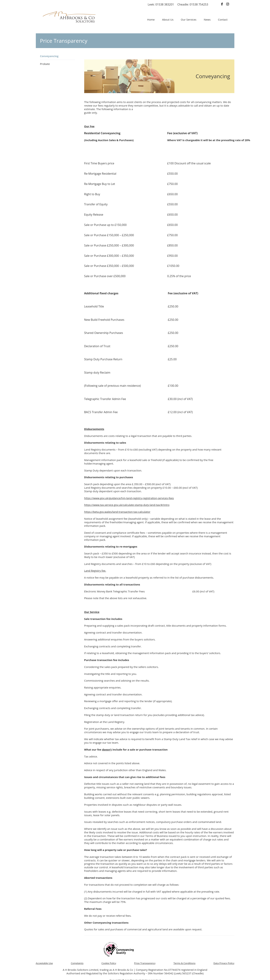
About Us (168, 20)
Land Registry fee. (95, 571)
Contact (223, 20)
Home (151, 20)
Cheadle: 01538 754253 (193, 4)
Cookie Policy (109, 963)
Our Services (189, 20)
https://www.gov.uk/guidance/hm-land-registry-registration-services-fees (129, 498)
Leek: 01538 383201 (161, 4)
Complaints (77, 963)
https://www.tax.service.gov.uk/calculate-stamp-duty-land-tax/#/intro (127, 505)
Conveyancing (49, 56)
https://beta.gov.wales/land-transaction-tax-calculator (117, 512)
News (207, 20)
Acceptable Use (44, 963)
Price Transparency (145, 963)
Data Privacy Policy (224, 963)
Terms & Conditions (184, 963)
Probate (45, 64)
